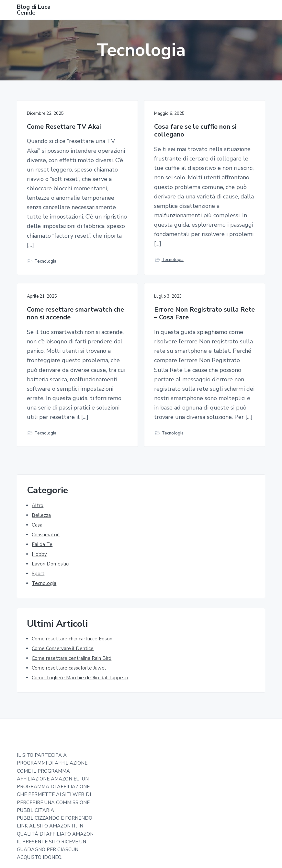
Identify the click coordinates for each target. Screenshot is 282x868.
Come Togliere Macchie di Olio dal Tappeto (80, 678)
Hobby (39, 554)
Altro (38, 505)
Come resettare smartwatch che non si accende (75, 314)
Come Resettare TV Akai (64, 127)
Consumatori (46, 535)
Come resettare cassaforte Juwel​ (69, 668)
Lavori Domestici (51, 564)
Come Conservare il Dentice (63, 648)
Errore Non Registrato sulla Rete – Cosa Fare (204, 314)
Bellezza (41, 515)
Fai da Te (42, 544)
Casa (37, 525)
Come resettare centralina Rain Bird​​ (72, 658)
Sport (38, 574)
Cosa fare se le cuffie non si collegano (195, 131)
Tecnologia (45, 261)
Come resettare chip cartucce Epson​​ (72, 639)
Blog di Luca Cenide (34, 10)
